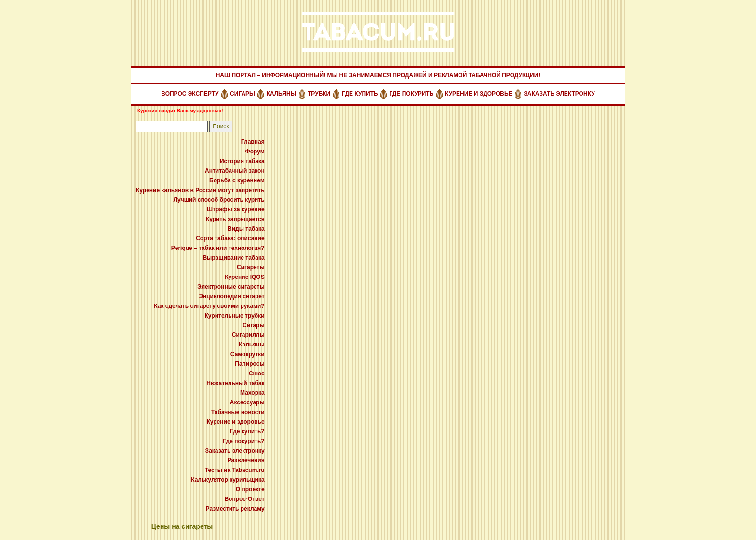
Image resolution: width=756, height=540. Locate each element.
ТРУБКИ (319, 94)
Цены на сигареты (182, 526)
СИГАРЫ (243, 94)
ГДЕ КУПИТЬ (360, 94)
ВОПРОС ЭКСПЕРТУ (190, 94)
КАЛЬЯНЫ (282, 94)
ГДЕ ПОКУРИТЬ (411, 94)
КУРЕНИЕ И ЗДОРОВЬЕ (479, 94)
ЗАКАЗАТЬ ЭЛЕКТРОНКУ (559, 94)
